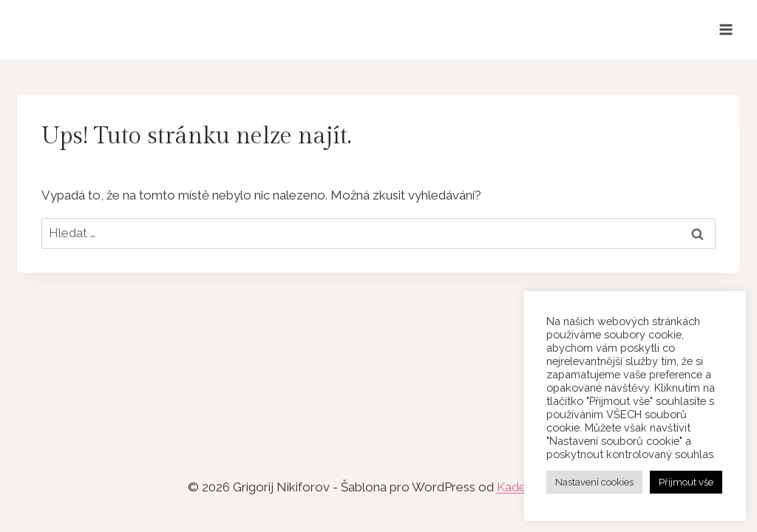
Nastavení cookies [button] (594, 482)
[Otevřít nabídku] (726, 29)
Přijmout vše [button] (686, 482)
